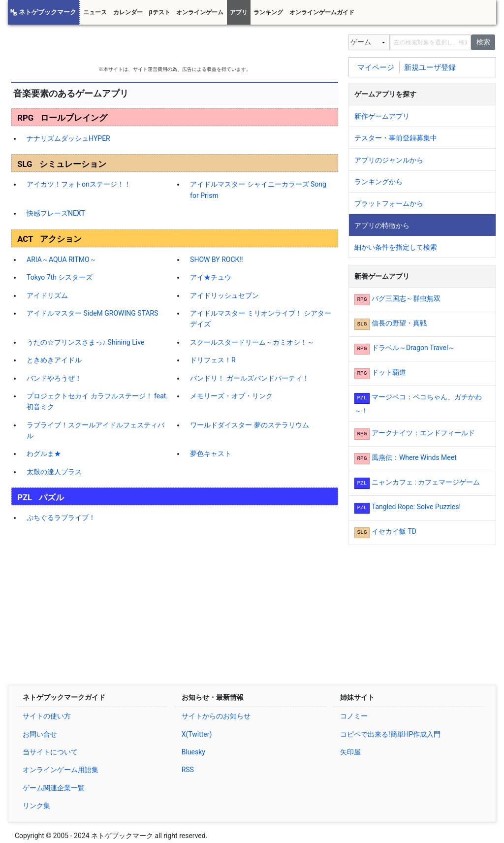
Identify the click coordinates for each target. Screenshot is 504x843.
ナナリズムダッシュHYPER (68, 138)
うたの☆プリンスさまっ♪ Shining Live (85, 342)
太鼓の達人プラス (54, 472)
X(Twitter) (197, 734)
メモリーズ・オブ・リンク (231, 396)
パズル (51, 497)
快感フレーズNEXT (56, 213)
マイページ (376, 67)
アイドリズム (47, 295)
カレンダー (128, 12)
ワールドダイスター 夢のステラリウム (249, 425)
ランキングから (378, 182)
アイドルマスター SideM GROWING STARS (92, 313)
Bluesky (193, 752)
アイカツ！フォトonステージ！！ (79, 184)
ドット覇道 (389, 372)
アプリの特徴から (382, 226)
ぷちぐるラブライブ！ (61, 518)
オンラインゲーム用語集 (61, 770)
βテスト (159, 12)
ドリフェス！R (213, 360)
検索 (483, 42)
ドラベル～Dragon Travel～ (413, 348)
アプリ (239, 12)
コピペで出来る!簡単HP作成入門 (390, 734)
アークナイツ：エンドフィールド (423, 433)
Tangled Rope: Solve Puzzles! (416, 507)
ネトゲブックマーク (47, 12)
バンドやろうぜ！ (54, 378)
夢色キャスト (211, 454)
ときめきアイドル (54, 360)
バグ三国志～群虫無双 (406, 298)
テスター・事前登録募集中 (396, 138)
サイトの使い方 (47, 716)
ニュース (95, 12)
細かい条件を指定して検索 (396, 247)
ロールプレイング (74, 118)
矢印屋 (350, 752)
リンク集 (36, 806)
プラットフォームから (389, 203)
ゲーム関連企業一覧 (54, 788)
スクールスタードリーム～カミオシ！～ (252, 342)
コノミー (354, 716)
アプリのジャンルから (389, 160)
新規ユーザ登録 (430, 67)
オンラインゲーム (200, 12)
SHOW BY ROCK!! (216, 259)
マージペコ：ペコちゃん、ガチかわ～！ (418, 404)
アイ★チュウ (211, 277)
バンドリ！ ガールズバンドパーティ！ (249, 378)
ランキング (268, 12)
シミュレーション (73, 164)
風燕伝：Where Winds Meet (414, 457)
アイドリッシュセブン (224, 295)
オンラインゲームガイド (322, 12)
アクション (61, 239)
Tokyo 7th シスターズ (60, 277)
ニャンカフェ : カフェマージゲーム (426, 482)
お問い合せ (40, 734)
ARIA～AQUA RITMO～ (62, 259)
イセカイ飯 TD (394, 531)
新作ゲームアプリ (382, 116)
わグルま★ (44, 454)
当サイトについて (50, 752)
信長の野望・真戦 (399, 323)
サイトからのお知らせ (216, 716)
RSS (188, 770)
